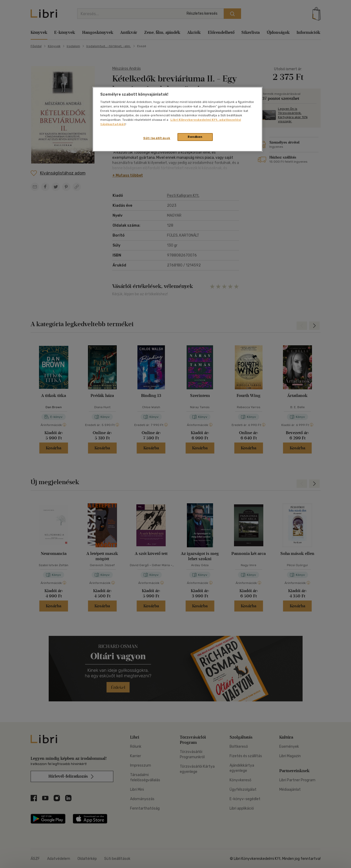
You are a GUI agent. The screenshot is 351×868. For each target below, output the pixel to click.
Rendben (195, 137)
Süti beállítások (157, 138)
